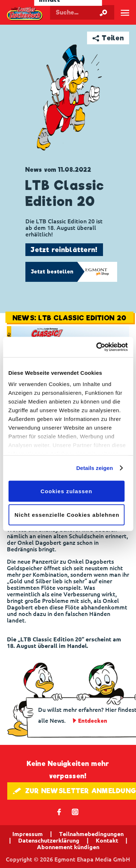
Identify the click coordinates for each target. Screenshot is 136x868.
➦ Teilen (108, 38)
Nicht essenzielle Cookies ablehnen (67, 515)
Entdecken (93, 721)
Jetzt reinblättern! (64, 250)
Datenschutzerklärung (49, 840)
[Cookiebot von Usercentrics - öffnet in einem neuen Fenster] (97, 347)
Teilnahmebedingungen (91, 834)
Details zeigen (94, 468)
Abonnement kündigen (68, 847)
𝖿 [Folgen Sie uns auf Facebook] (59, 812)
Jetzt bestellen (52, 272)
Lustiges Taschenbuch (25, 14)
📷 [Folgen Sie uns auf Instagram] (75, 812)
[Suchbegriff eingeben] (82, 12)
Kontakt (107, 840)
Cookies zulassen (67, 491)
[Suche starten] (103, 12)
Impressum (28, 834)
